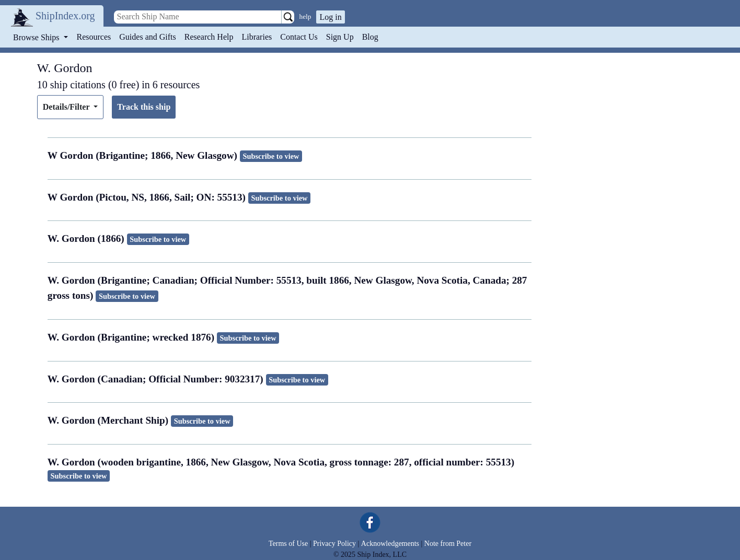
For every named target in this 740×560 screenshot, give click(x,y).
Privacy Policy (334, 544)
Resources (94, 37)
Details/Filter (67, 107)
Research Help (209, 37)
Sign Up (340, 37)
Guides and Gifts (147, 37)
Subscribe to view (271, 156)
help (305, 16)
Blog (370, 37)
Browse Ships (37, 37)
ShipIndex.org (65, 16)
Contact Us (299, 37)
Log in (330, 17)
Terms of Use (288, 544)
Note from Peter (448, 544)
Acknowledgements (390, 544)
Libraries (257, 37)
